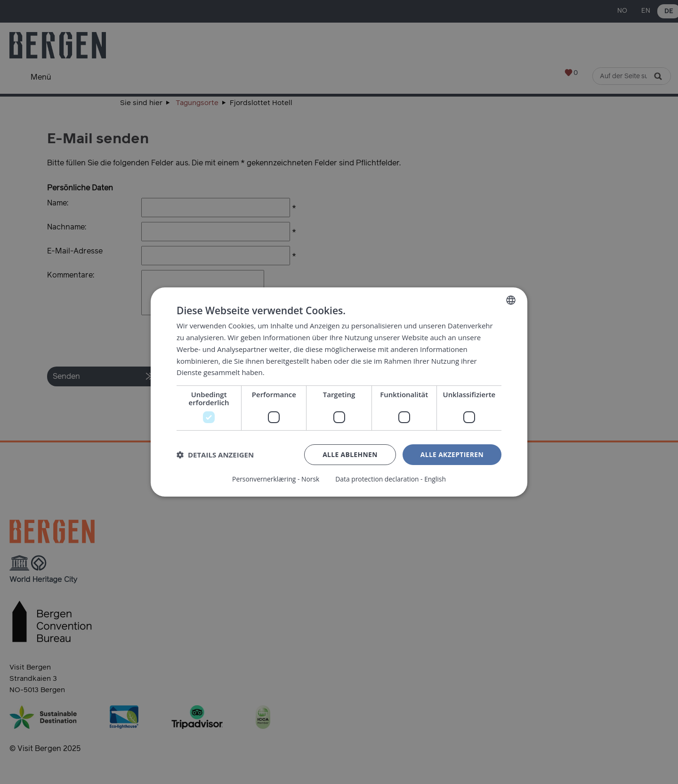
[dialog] (339, 392)
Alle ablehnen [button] (349, 454)
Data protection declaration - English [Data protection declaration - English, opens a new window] (391, 479)
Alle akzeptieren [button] (452, 454)
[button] (215, 455)
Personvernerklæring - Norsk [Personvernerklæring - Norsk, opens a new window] (275, 479)
